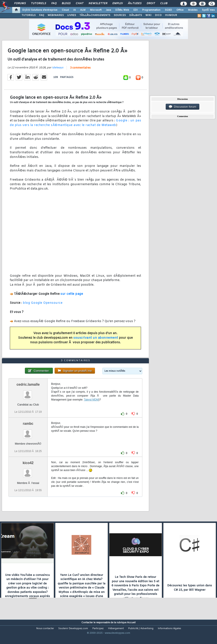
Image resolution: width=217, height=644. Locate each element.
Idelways (58, 71)
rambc (28, 435)
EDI (136, 10)
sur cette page (72, 298)
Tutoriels (39, 3)
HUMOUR (171, 15)
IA (74, 10)
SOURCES (120, 15)
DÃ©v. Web (122, 10)
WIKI (148, 15)
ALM (83, 10)
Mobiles (193, 10)
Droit (151, 3)
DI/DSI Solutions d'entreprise (40, 10)
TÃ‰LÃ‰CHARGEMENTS (95, 15)
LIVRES (72, 15)
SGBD (168, 10)
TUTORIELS (29, 15)
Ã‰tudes (135, 3)
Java (108, 10)
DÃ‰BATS (136, 15)
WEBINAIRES (56, 15)
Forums (20, 3)
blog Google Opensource (43, 307)
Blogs (66, 3)
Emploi (118, 3)
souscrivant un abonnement (96, 342)
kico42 (28, 474)
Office (180, 10)
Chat (80, 3)
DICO (158, 15)
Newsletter (98, 3)
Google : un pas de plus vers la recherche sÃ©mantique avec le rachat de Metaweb (75, 127)
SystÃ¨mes (208, 10)
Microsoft (96, 10)
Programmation (151, 10)
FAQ (54, 3)
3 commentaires (80, 72)
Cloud (65, 10)
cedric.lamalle (28, 396)
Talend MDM (91, 411)
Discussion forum (183, 107)
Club (164, 3)
